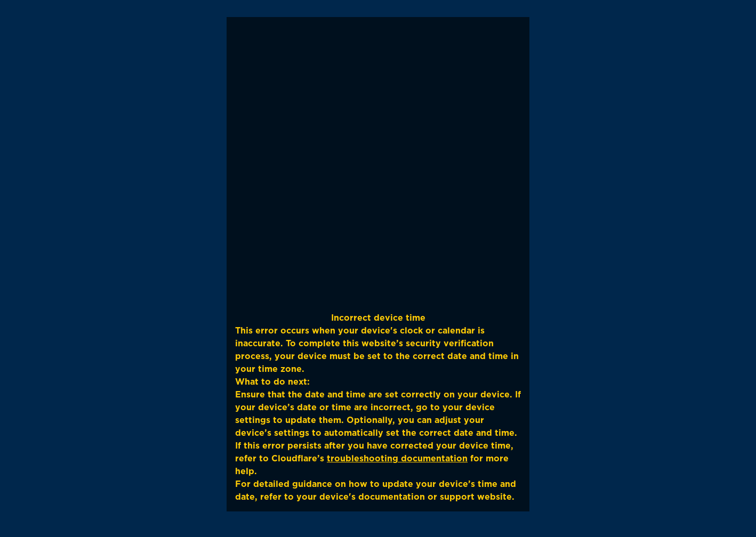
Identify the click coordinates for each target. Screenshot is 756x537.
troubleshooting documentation (397, 458)
